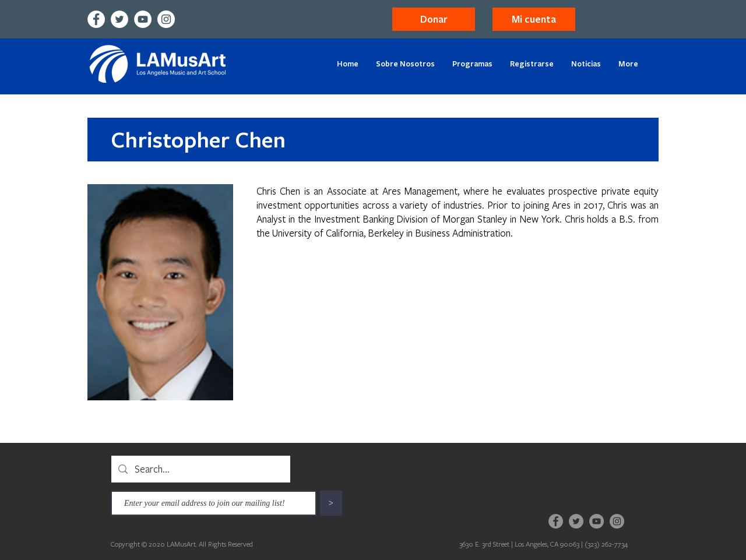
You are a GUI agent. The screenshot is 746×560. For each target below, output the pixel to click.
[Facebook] (96, 19)
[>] (331, 503)
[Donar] (434, 19)
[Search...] (200, 469)
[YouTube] (143, 19)
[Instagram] (166, 19)
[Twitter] (119, 19)
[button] (534, 19)
